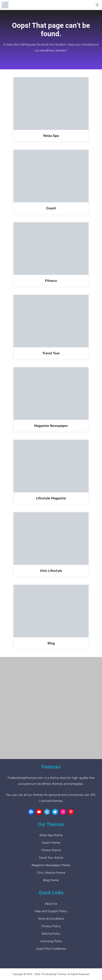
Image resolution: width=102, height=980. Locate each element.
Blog (51, 643)
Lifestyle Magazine (51, 498)
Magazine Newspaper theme (51, 865)
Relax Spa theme (51, 835)
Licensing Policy (51, 941)
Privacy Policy (51, 926)
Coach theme (51, 843)
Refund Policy (51, 934)
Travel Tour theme (51, 858)
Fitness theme (51, 850)
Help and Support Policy (51, 911)
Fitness (51, 281)
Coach (51, 208)
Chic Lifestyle (51, 571)
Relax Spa (51, 136)
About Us (51, 904)
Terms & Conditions (51, 919)
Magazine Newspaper (51, 426)
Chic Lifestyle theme (51, 873)
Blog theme (51, 880)
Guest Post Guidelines (51, 949)
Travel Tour (51, 353)
